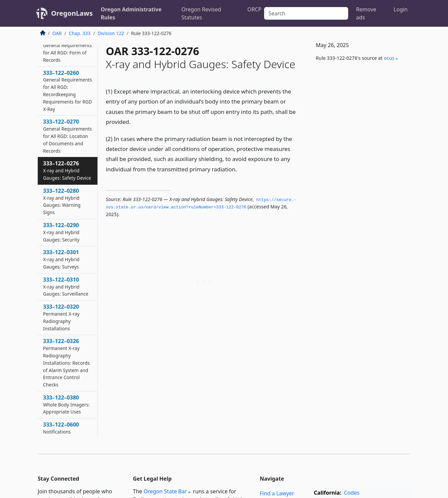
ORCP (254, 9)
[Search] (306, 13)
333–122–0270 (67, 136)
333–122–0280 (62, 201)
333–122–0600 (61, 428)
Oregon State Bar (165, 491)
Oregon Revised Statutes (201, 13)
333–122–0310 (66, 287)
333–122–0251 (67, 49)
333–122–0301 (61, 259)
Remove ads (366, 13)
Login (401, 9)
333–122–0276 (67, 170)
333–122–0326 (66, 363)
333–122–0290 (61, 232)
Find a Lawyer (277, 493)
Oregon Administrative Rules (131, 13)
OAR (57, 33)
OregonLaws (72, 13)
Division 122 (111, 33)
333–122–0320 (61, 317)
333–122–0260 (68, 91)
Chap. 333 (80, 33)
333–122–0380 (66, 404)
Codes (352, 493)
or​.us (389, 58)
